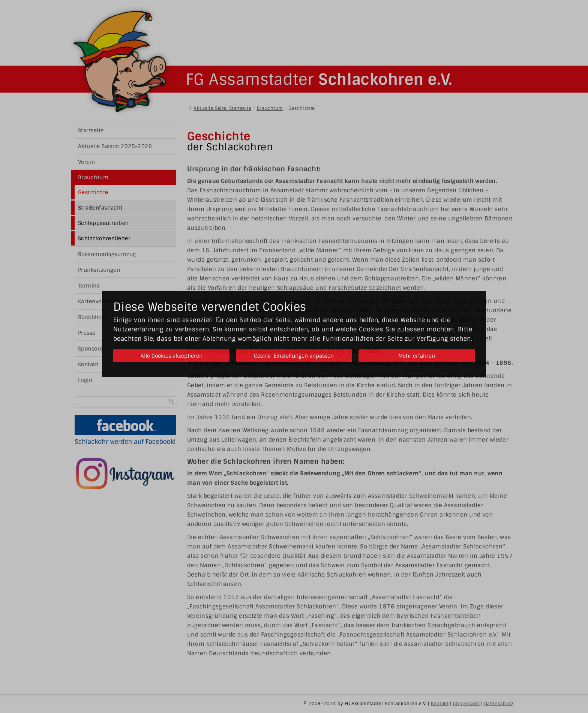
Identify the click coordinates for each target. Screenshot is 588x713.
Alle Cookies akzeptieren (169, 356)
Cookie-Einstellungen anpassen (294, 356)
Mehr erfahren (418, 356)
